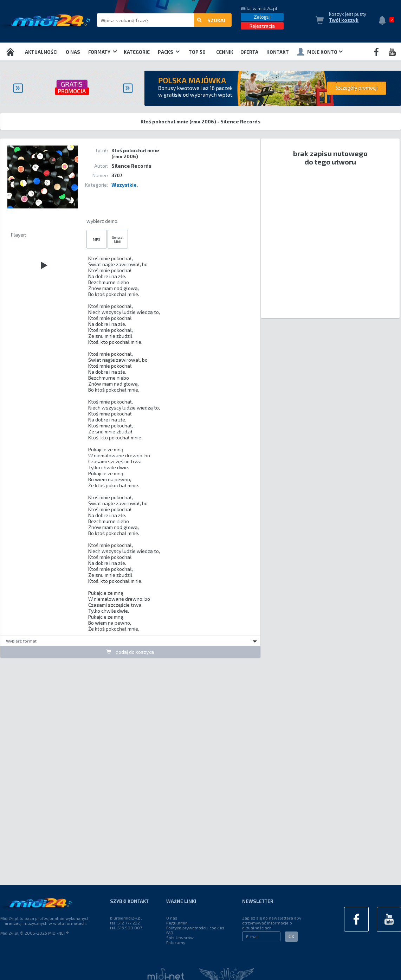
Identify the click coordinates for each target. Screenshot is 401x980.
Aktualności (41, 52)
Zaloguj (262, 17)
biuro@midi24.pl (126, 918)
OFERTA (249, 52)
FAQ (170, 933)
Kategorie (137, 52)
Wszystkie (124, 185)
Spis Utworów (180, 937)
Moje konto (320, 52)
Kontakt (278, 52)
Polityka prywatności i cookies (195, 928)
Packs (169, 52)
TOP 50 (197, 52)
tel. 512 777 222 (125, 923)
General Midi (118, 239)
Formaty (102, 52)
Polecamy (176, 942)
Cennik (225, 52)
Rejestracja (262, 26)
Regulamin (177, 923)
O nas (73, 52)
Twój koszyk (344, 20)
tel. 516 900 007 (126, 928)
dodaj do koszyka (130, 652)
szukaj (211, 20)
